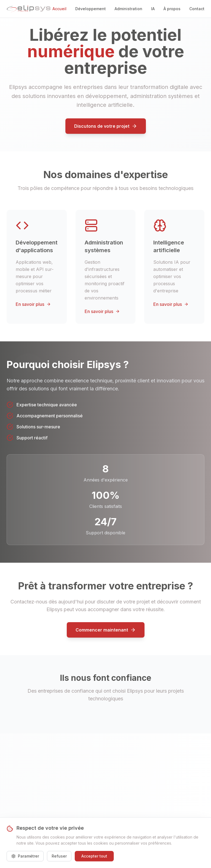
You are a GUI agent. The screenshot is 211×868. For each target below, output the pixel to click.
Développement (91, 9)
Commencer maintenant (106, 630)
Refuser (59, 856)
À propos (172, 9)
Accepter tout (94, 856)
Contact (197, 9)
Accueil (59, 9)
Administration (128, 9)
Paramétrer (25, 856)
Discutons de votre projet (106, 126)
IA (153, 9)
